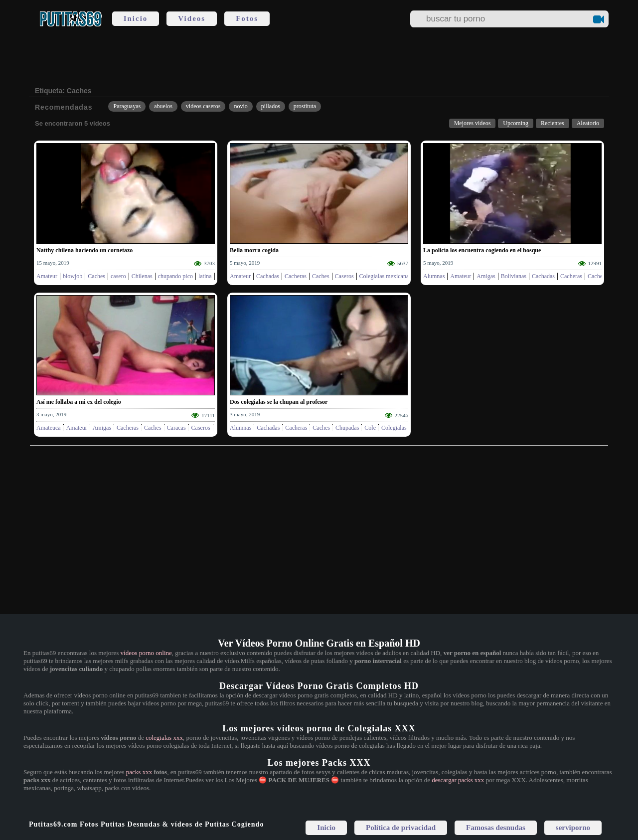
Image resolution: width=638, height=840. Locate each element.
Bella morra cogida (254, 250)
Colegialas (394, 428)
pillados (271, 106)
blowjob (73, 276)
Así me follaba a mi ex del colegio (79, 402)
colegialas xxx (164, 738)
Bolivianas (514, 276)
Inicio (136, 18)
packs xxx (139, 772)
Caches (96, 276)
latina (205, 276)
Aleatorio (588, 123)
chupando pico (175, 276)
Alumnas (434, 276)
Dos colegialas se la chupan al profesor (279, 402)
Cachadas (268, 276)
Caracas (176, 428)
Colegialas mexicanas (385, 276)
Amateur (47, 276)
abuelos (163, 106)
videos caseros (203, 106)
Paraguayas (127, 106)
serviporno (573, 828)
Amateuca (49, 428)
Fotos (247, 18)
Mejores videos (473, 123)
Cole (370, 428)
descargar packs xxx (458, 780)
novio (240, 106)
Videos (192, 18)
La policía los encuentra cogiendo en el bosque (482, 250)
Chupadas (347, 428)
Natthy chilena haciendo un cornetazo (84, 250)
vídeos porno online (146, 653)
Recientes (553, 123)
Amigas (486, 276)
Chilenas (142, 276)
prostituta (305, 106)
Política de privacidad (401, 828)
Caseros (344, 276)
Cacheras (296, 276)
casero (118, 276)
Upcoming (516, 123)
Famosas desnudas (496, 828)
